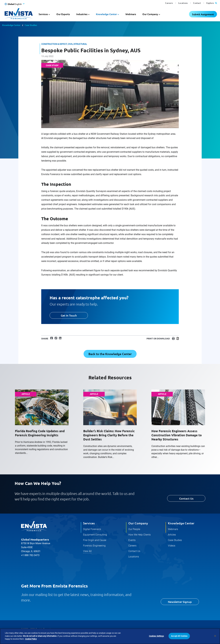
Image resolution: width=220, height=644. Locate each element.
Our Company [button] (150, 14)
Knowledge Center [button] (106, 14)
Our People (134, 529)
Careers (169, 3)
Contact (197, 3)
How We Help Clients (139, 535)
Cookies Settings (156, 636)
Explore (212, 3)
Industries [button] (82, 14)
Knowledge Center (11, 25)
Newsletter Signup (180, 602)
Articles (172, 535)
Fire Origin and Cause (95, 540)
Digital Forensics (92, 529)
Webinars (131, 14)
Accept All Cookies (179, 636)
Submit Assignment (203, 14)
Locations (183, 3)
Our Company (138, 523)
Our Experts (63, 14)
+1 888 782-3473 (30, 555)
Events (132, 540)
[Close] (215, 636)
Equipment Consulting (95, 535)
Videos (172, 546)
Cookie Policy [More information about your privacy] (31, 639)
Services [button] (43, 14)
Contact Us (186, 498)
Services (89, 523)
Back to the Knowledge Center (110, 354)
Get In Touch (69, 315)
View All (87, 551)
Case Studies (31, 25)
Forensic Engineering (94, 546)
